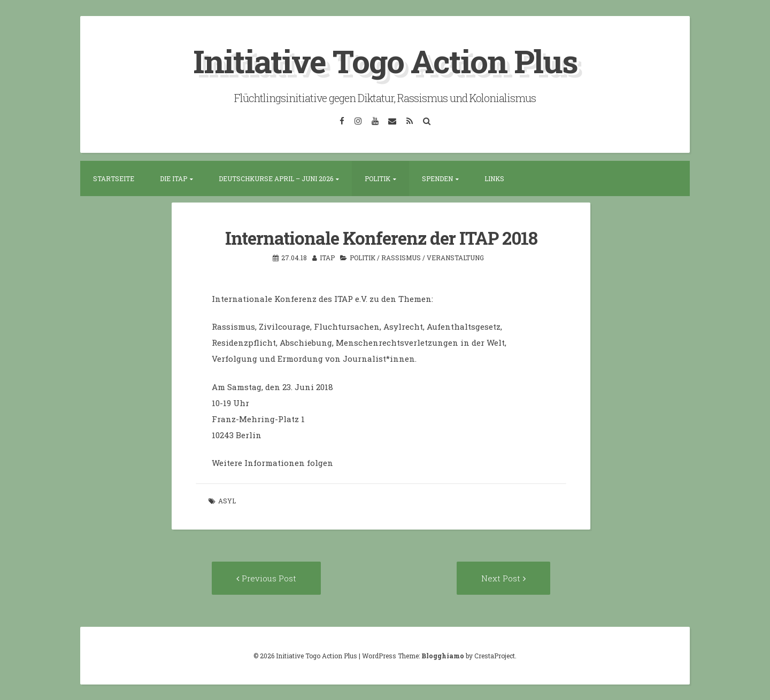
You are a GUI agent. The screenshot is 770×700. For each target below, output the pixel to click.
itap (327, 257)
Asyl (227, 500)
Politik (378, 178)
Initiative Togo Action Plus (385, 61)
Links (494, 178)
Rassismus (401, 257)
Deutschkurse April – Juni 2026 (276, 178)
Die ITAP (174, 178)
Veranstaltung (455, 257)
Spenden (437, 178)
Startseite (114, 178)
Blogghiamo (443, 655)
